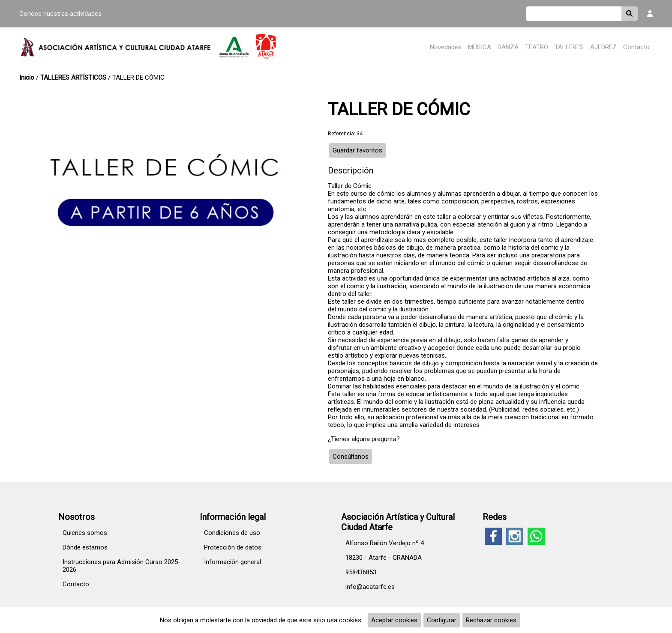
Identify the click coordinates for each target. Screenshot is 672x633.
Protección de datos (233, 547)
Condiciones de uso (232, 533)
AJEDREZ (603, 47)
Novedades (446, 47)
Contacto (636, 47)
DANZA (508, 47)
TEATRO (537, 47)
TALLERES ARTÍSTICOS (73, 78)
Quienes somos (85, 533)
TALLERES (569, 47)
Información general (232, 562)
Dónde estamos (85, 547)
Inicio (27, 78)
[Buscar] (574, 14)
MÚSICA (480, 47)
